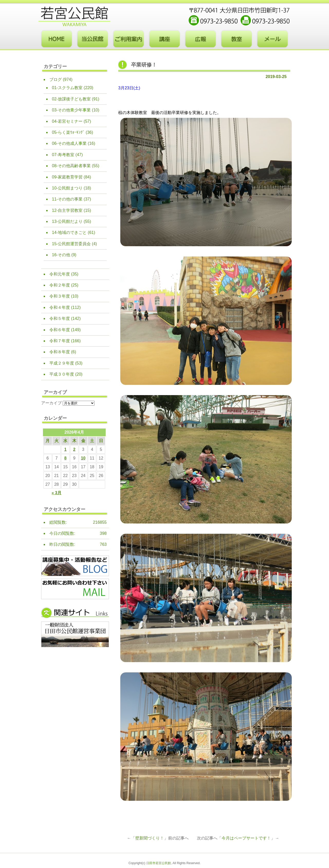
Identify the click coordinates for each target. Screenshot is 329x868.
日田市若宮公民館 (159, 863)
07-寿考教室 (63, 155)
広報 (200, 39)
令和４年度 (60, 307)
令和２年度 (60, 285)
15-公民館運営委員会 (71, 244)
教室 (236, 39)
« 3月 (57, 493)
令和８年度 (60, 352)
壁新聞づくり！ (150, 838)
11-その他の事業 (67, 199)
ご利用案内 (129, 39)
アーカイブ (51, 403)
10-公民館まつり (67, 188)
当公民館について (93, 39)
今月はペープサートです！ (246, 838)
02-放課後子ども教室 (71, 99)
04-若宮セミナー (67, 121)
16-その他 (61, 255)
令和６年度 (60, 330)
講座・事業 (164, 39)
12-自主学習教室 (67, 210)
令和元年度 (60, 274)
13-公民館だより (67, 221)
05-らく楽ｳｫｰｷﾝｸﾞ (68, 132)
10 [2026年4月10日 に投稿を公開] (83, 458)
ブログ (56, 79)
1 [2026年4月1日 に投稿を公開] (65, 449)
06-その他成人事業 (69, 143)
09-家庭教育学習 (67, 177)
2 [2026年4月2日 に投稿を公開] (74, 449)
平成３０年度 (62, 374)
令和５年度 (60, 318)
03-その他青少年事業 (71, 110)
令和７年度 (60, 341)
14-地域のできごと (69, 232)
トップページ (57, 39)
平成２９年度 (62, 363)
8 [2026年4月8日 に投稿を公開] (65, 458)
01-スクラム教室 (67, 88)
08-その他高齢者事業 (71, 166)
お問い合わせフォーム (272, 39)
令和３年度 (60, 296)
